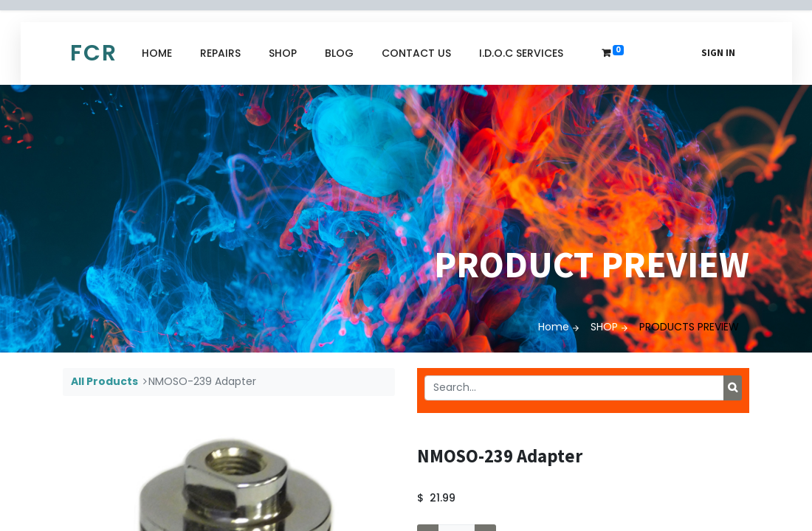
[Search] (733, 388)
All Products (104, 381)
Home (554, 327)
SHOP (604, 327)
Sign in (718, 53)
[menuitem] (157, 53)
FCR (94, 53)
